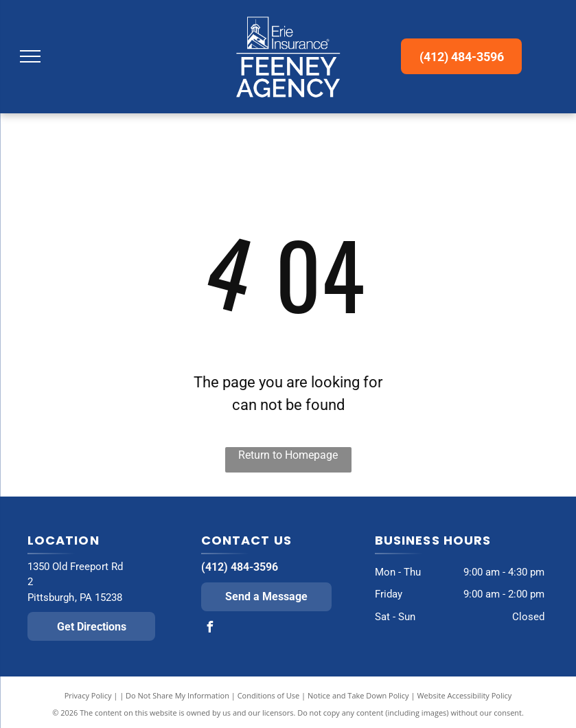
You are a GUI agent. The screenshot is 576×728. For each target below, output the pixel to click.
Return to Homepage (288, 455)
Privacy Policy (88, 695)
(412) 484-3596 (240, 567)
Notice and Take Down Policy (358, 695)
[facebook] (210, 629)
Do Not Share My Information (177, 695)
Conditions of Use (269, 695)
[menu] (30, 56)
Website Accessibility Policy (464, 695)
